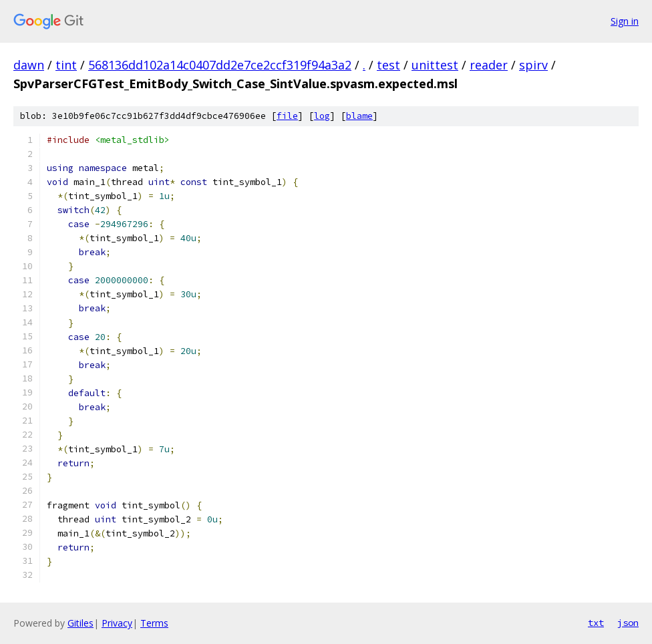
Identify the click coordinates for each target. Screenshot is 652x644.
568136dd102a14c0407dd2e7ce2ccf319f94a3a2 (220, 65)
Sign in (625, 21)
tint (66, 65)
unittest (435, 65)
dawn (29, 65)
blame (359, 116)
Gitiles (80, 623)
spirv (533, 65)
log (322, 116)
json (628, 623)
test (388, 65)
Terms (154, 623)
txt (596, 623)
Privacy (117, 623)
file (287, 116)
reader (489, 65)
